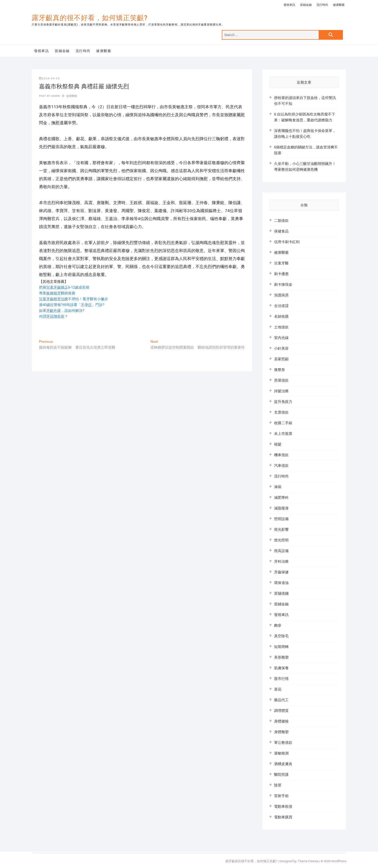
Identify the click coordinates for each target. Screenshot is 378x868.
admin (55, 96)
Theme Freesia (308, 861)
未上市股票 (283, 434)
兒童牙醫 (281, 263)
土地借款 (281, 327)
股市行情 (281, 679)
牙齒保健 (281, 572)
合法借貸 (281, 306)
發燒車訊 (289, 5)
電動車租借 (283, 807)
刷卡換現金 (283, 284)
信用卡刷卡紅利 (287, 242)
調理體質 (281, 711)
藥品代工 (281, 700)
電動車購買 (283, 817)
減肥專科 (281, 498)
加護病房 (281, 295)
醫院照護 (281, 775)
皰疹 (278, 625)
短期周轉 (281, 647)
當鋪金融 (306, 5)
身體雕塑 (281, 732)
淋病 (278, 487)
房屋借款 (281, 380)
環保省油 (281, 583)
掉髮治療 (281, 391)
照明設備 (281, 519)
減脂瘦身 (281, 508)
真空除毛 (281, 636)
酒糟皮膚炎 (283, 764)
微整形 (280, 370)
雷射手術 (281, 796)
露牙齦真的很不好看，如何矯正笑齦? (90, 18)
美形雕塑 (281, 657)
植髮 (278, 444)
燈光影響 (281, 530)
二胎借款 (281, 221)
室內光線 (281, 338)
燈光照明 (281, 540)
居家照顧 (281, 359)
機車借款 (281, 455)
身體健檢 (281, 721)
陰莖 (278, 785)
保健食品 (281, 231)
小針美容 (281, 348)
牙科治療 (281, 561)
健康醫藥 (339, 5)
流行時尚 (322, 5)
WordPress (339, 861)
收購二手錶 (283, 423)
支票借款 (281, 412)
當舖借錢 (281, 593)
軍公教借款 (283, 743)
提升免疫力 (283, 402)
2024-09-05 (49, 79)
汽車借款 (281, 466)
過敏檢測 (281, 753)
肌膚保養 (281, 668)
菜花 (278, 689)
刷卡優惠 (281, 274)
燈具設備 (281, 551)
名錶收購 (281, 316)
